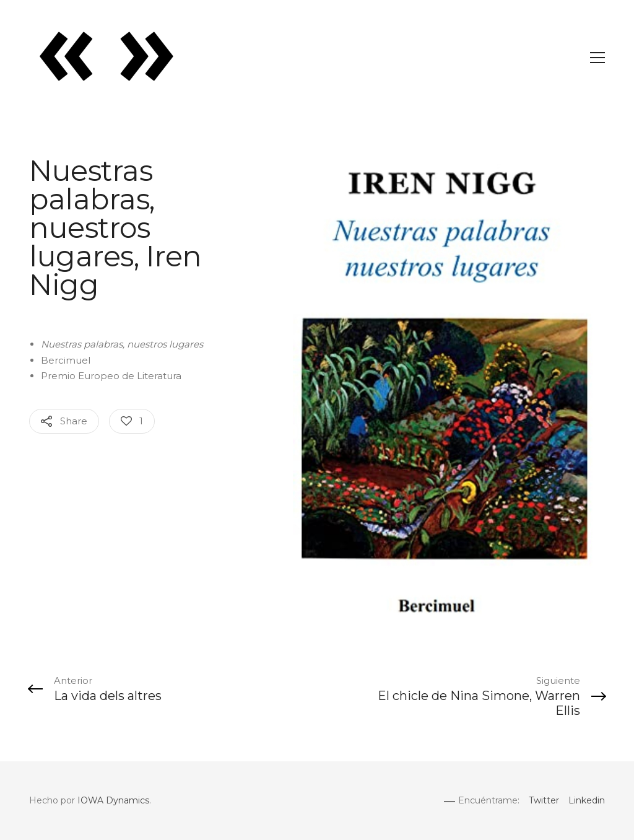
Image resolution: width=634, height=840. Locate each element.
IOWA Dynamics (113, 800)
